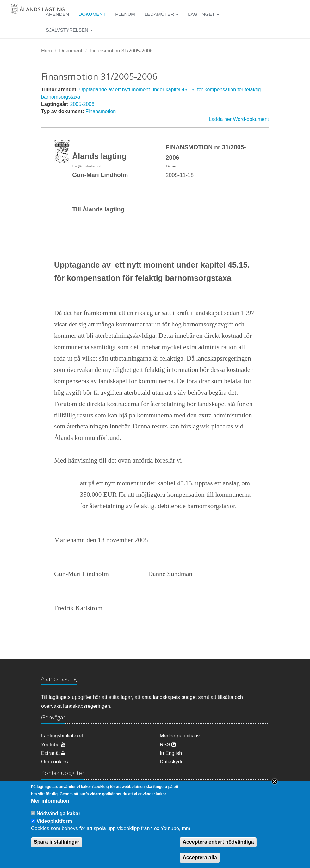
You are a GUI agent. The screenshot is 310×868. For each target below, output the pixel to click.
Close (275, 788)
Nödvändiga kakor (58, 819)
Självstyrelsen (69, 30)
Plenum (125, 14)
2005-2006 (82, 104)
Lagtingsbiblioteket (62, 736)
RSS (168, 745)
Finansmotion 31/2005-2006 (121, 51)
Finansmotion (101, 111)
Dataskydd (172, 762)
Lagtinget (204, 14)
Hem (46, 51)
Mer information (50, 807)
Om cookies (54, 762)
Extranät (53, 753)
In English (171, 753)
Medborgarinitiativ (180, 736)
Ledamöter (162, 14)
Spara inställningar (57, 848)
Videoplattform (54, 827)
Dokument (92, 14)
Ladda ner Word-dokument (239, 119)
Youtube (53, 745)
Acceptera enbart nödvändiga (218, 848)
